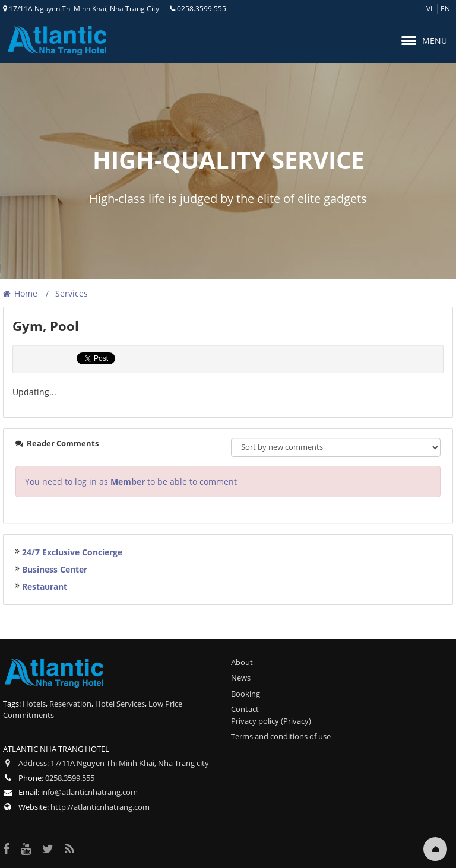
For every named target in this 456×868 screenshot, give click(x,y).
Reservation (70, 704)
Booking (246, 694)
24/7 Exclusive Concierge (72, 552)
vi (429, 9)
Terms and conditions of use (281, 736)
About (242, 662)
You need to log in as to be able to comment (131, 481)
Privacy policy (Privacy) (271, 721)
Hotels (34, 704)
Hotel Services (120, 704)
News (241, 678)
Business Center (55, 569)
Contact (245, 709)
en (445, 9)
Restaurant (45, 586)
